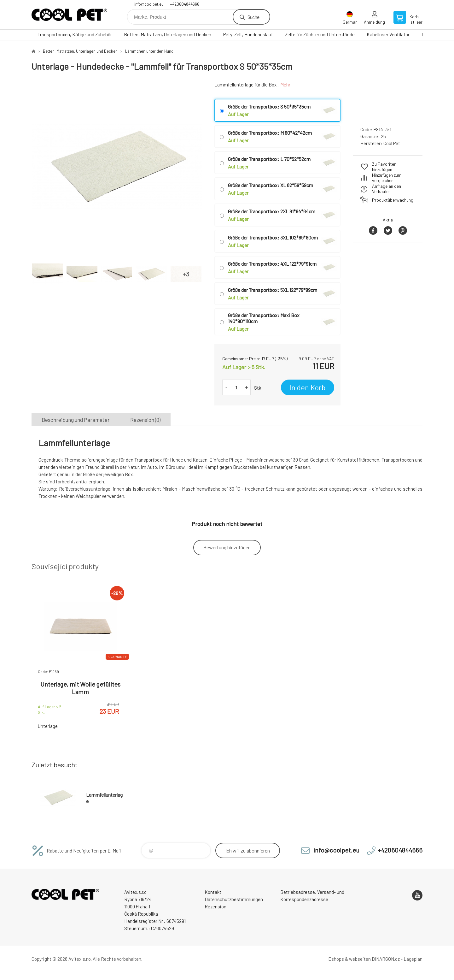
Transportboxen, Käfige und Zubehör (75, 34)
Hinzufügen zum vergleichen (387, 178)
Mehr (285, 85)
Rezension (215, 906)
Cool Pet (392, 143)
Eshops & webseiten (349, 959)
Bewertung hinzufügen (227, 547)
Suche (253, 17)
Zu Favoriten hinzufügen (384, 167)
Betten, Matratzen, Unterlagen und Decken (168, 34)
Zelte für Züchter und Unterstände (320, 34)
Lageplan (413, 959)
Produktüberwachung (393, 200)
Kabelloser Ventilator (388, 34)
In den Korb (308, 387)
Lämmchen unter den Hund (149, 51)
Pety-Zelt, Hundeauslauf (248, 34)
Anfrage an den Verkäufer (387, 189)
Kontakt (213, 892)
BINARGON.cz (386, 959)
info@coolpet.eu (149, 4)
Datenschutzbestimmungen (234, 899)
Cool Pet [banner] (69, 15)
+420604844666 (185, 4)
